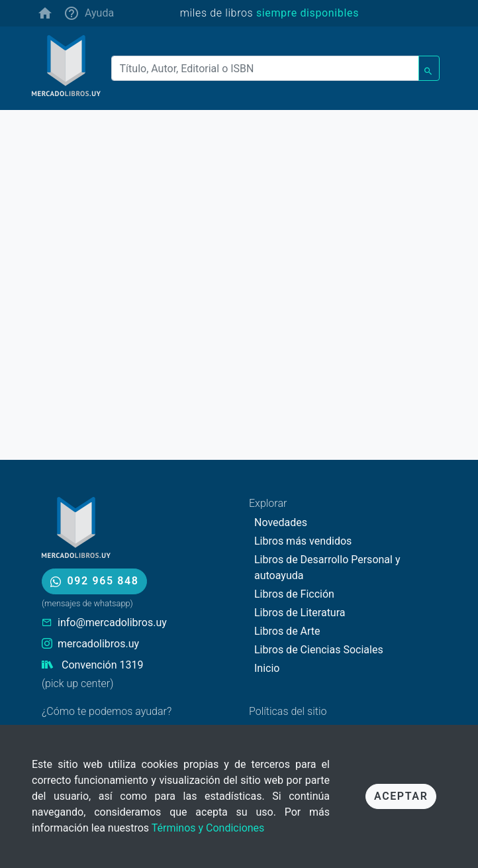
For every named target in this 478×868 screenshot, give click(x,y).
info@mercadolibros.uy (112, 623)
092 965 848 (94, 581)
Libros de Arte (287, 631)
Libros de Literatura (300, 613)
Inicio (267, 668)
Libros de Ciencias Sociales (319, 650)
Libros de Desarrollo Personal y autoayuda (327, 568)
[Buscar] (265, 68)
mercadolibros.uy (98, 644)
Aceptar (401, 796)
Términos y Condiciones (208, 828)
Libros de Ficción (294, 594)
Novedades (281, 522)
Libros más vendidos (303, 541)
